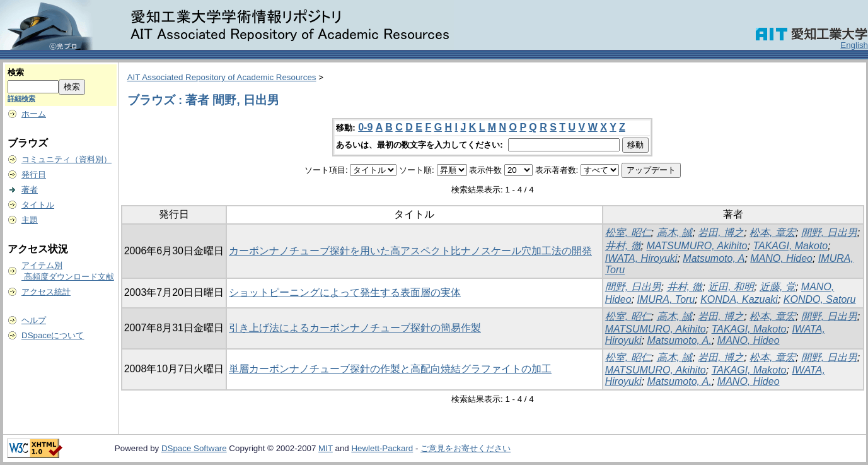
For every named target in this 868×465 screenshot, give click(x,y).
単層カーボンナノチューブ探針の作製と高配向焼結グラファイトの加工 (390, 369)
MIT (326, 448)
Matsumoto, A (714, 258)
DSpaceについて (53, 335)
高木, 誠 (675, 232)
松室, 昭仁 (628, 232)
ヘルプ (34, 320)
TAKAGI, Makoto (790, 246)
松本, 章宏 (773, 232)
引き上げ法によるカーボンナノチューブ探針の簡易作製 (355, 328)
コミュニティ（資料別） (67, 159)
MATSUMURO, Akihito (697, 246)
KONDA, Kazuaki (739, 299)
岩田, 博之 (721, 232)
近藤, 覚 (778, 287)
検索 (16, 72)
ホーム (34, 114)
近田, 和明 (731, 287)
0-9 (365, 127)
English (854, 45)
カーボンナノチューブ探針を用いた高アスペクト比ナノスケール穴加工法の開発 (410, 251)
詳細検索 (21, 98)
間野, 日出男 (829, 232)
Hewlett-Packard (382, 448)
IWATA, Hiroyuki (641, 258)
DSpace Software (194, 448)
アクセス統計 (46, 292)
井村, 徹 (623, 246)
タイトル (38, 205)
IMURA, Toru (666, 299)
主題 (30, 220)
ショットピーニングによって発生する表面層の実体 (345, 292)
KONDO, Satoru (820, 299)
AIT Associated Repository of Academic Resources (222, 77)
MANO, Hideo (781, 258)
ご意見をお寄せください (466, 448)
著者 (30, 190)
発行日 (34, 174)
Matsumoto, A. (679, 340)
